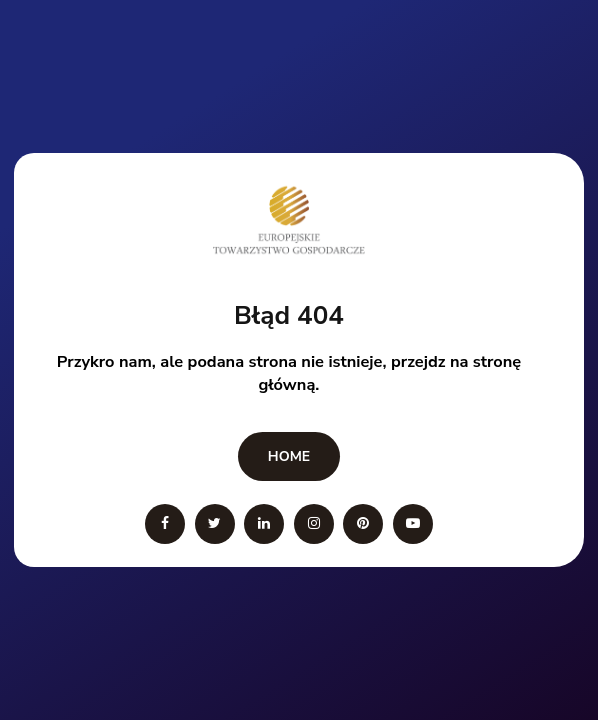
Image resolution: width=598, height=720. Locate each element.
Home (289, 456)
